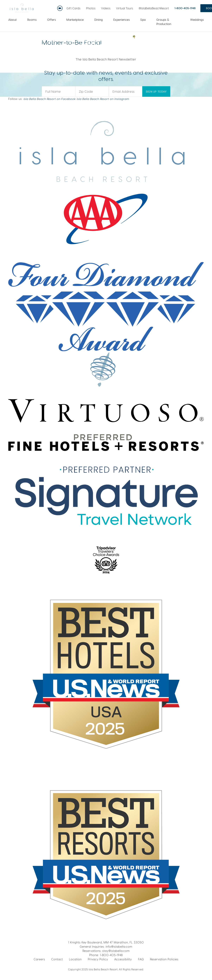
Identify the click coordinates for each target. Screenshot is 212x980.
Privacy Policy (98, 959)
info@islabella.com (119, 946)
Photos (91, 8)
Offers (52, 20)
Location (75, 959)
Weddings (197, 20)
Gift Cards (74, 8)
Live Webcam (61, 7)
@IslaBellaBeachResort (154, 8)
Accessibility (123, 959)
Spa (143, 20)
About (13, 20)
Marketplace (75, 20)
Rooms (32, 20)
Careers (39, 959)
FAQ (141, 959)
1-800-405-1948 (185, 8)
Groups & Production (164, 22)
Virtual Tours (125, 8)
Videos (106, 8)
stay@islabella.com (116, 951)
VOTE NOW (181, 40)
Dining (99, 20)
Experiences (122, 20)
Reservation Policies (164, 959)
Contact (57, 959)
